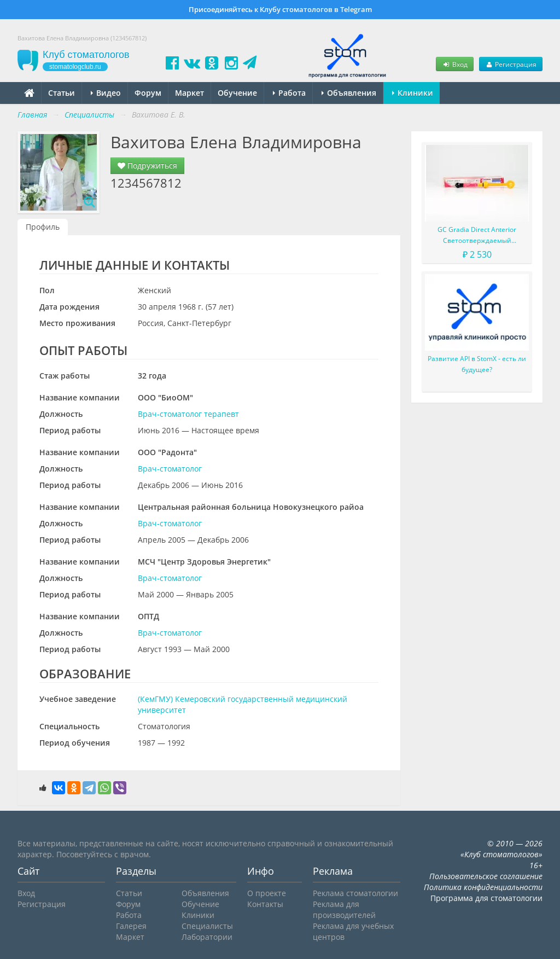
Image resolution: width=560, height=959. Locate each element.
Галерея (131, 926)
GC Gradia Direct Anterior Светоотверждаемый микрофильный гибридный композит (477, 236)
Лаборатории (207, 937)
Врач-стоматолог (170, 469)
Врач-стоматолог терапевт (188, 414)
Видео (106, 93)
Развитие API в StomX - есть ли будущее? (477, 364)
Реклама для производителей (344, 909)
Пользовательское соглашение (486, 876)
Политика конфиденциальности (483, 887)
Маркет (189, 93)
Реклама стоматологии (355, 893)
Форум (148, 93)
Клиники (413, 93)
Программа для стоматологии (486, 898)
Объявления (349, 93)
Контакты (265, 904)
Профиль (43, 227)
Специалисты (207, 926)
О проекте (267, 893)
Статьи (62, 93)
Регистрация (511, 64)
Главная (32, 115)
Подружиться (147, 165)
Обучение (237, 93)
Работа (289, 93)
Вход (454, 64)
